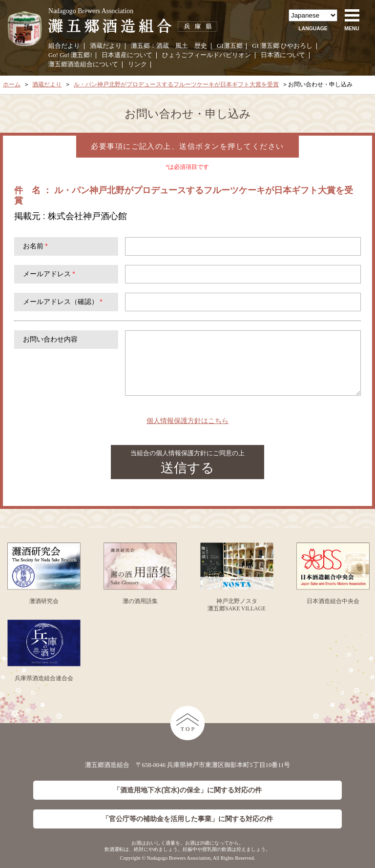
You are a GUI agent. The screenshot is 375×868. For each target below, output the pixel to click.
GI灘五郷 (230, 46)
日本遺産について (127, 55)
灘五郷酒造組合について (83, 64)
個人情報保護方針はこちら (187, 421)
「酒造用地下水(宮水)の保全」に (187, 790)
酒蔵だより (106, 46)
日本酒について (283, 55)
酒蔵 (163, 46)
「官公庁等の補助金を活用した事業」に (187, 819)
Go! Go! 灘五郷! (70, 55)
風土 (182, 46)
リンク (137, 64)
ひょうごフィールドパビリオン (207, 55)
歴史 (201, 46)
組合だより (64, 46)
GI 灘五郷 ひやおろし (282, 46)
